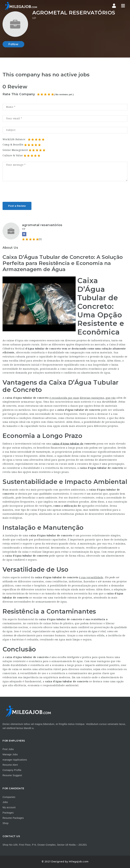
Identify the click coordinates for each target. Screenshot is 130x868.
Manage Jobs (10, 754)
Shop (6, 823)
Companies (9, 797)
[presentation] (28, 193)
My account (9, 807)
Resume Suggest (12, 775)
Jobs (5, 802)
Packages (8, 813)
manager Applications (15, 760)
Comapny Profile (12, 770)
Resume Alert (10, 765)
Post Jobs (8, 749)
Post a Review (17, 206)
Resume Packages (13, 818)
